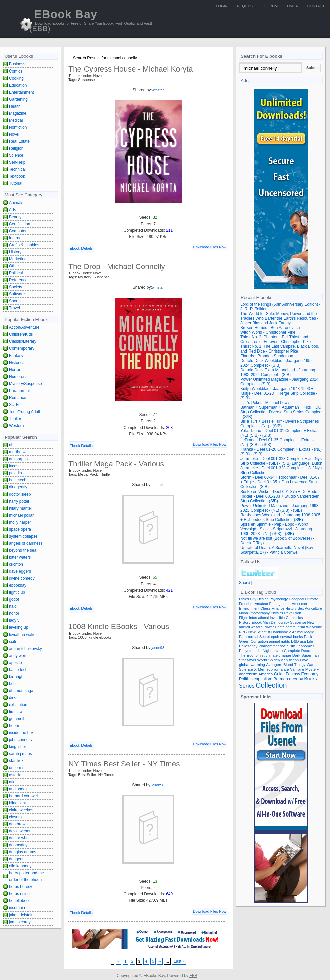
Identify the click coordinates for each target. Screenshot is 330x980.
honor (14, 613)
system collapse (23, 536)
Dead (306, 651)
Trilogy (300, 665)
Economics (305, 646)
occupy (296, 679)
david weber (20, 831)
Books (311, 679)
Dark (296, 655)
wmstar (158, 90)
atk (12, 782)
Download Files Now (210, 247)
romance (281, 669)
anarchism (248, 674)
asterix (15, 775)
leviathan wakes (23, 635)
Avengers (274, 665)
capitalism (263, 679)
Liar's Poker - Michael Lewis (265, 403)
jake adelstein (21, 915)
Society (16, 287)
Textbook (17, 176)
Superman (310, 655)
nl (11, 445)
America (265, 674)
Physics (277, 613)
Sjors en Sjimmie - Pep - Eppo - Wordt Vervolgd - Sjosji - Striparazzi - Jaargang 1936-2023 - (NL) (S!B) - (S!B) (276, 529)
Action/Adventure (24, 327)
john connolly (21, 740)
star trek (16, 761)
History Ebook (250, 622)
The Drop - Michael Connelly (117, 266)
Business (17, 64)
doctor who (19, 838)
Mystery (312, 669)
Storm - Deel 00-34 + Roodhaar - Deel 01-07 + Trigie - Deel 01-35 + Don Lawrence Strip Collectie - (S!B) (280, 482)
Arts (13, 210)
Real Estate (19, 141)
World (262, 660)
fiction (294, 660)
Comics (16, 71)
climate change (278, 655)
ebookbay (18, 585)
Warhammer (269, 646)
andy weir (18, 656)
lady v (14, 620)
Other (14, 266)
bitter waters (20, 557)
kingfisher (18, 747)
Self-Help (17, 162)
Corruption (259, 641)
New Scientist (259, 632)
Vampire (297, 669)
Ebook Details (81, 248)
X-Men (260, 669)
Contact (316, 6)
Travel (15, 308)
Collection (271, 685)
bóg (12, 684)
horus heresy (21, 887)
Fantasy (16, 356)
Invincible (277, 618)
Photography (259, 613)
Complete (292, 651)
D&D (295, 641)
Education (18, 85)
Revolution (293, 613)
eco (270, 669)
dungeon (17, 859)
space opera (20, 529)
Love (304, 660)
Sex (301, 608)
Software (17, 294)
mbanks (158, 485)
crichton (16, 564)
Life (310, 641)
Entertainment (22, 92)
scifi (13, 642)
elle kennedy (20, 866)
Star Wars (247, 660)
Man (266, 622)
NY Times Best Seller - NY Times (124, 764)
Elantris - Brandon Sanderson (267, 356)
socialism (288, 646)
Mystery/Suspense (26, 384)
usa (303, 641)
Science (16, 155)
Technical (17, 169)
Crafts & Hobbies (24, 245)
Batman (281, 679)
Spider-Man (278, 660)
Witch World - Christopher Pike (268, 332)
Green (244, 641)
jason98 (158, 648)
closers (15, 817)
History (15, 252)
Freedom (246, 604)
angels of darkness (26, 543)
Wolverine (314, 627)
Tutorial (16, 183)
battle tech (18, 670)
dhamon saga (21, 691)
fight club (17, 592)
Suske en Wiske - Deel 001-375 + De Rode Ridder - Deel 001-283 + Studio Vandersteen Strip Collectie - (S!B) (280, 496)
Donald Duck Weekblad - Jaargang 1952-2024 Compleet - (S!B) (277, 363)
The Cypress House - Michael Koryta (131, 69)
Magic (309, 632)
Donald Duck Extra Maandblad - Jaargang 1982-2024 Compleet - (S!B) (278, 372)
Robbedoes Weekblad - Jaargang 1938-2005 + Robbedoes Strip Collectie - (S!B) (280, 517)
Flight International (254, 618)
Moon (244, 613)
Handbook (280, 632)
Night (267, 651)
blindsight (18, 803)
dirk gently (18, 487)
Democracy (280, 622)
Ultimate (311, 599)
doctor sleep (20, 494)
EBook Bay (63, 20)
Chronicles (294, 618)
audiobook (18, 789)
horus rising (19, 894)
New (311, 622)
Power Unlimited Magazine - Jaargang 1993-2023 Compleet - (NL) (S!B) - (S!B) (280, 508)
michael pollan (22, 515)
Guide (279, 674)
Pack (308, 637)
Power (269, 627)
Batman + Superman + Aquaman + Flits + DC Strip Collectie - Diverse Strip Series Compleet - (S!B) (281, 412)
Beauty (15, 217)
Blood (288, 665)
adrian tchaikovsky (26, 649)
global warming (252, 665)
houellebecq (20, 901)
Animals (16, 203)
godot (14, 599)
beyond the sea (23, 550)
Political (16, 273)
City (253, 599)
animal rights (279, 641)
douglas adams (23, 852)
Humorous (18, 377)
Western (16, 426)
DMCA (292, 6)
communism (295, 627)
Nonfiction (18, 127)
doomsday (18, 845)
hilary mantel (20, 508)
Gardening (18, 99)
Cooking (16, 78)
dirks (13, 698)
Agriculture (313, 608)
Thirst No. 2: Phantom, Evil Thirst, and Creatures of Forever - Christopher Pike (276, 339)
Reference (18, 280)
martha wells (20, 452)
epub (275, 637)
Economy (310, 674)
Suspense (298, 622)
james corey (20, 922)
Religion (16, 148)
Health (15, 106)
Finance (278, 608)
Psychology (279, 599)
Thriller (15, 419)
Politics (246, 679)
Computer (18, 231)
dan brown (18, 824)
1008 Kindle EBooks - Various (119, 626)
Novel (14, 134)
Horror (15, 370)
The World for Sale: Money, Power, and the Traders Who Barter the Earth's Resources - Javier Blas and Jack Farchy (279, 318)
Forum (271, 6)
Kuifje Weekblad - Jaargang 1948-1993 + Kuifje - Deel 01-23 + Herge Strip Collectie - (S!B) (279, 393)
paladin (16, 473)
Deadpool (296, 599)
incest (14, 466)
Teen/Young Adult (25, 412)
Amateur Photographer (273, 604)
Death (280, 627)
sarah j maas (21, 754)
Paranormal (19, 391)
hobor (14, 726)
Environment (249, 608)
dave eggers (20, 571)
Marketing (18, 259)
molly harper (20, 522)
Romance (18, 398)
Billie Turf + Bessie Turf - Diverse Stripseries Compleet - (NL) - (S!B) (280, 424)
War (310, 665)
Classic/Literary (23, 341)
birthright (17, 677)
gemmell (17, 719)
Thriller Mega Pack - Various (116, 464)
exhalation (18, 705)
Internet (16, 238)
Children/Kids (21, 334)
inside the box (21, 733)
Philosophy (248, 646)
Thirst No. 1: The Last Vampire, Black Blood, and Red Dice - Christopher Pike (280, 349)
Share (244, 583)
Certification (20, 224)
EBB (193, 976)
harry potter (19, 501)
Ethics (244, 599)
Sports (15, 301)
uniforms (17, 768)
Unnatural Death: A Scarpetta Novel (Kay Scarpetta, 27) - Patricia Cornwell (277, 550)
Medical (16, 120)
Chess (265, 608)
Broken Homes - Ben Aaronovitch (270, 328)
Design (263, 599)
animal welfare (251, 627)
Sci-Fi (14, 405)
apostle (16, 663)
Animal (297, 632)
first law (16, 712)
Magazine (18, 113)
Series (247, 686)
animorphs (18, 459)
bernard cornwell (24, 796)
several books (292, 637)
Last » (179, 961)
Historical (17, 363)
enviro (278, 651)
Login (222, 6)
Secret (265, 637)
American (299, 604)
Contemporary (22, 348)
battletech (18, 480)
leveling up (19, 627)
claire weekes (21, 810)
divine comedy (22, 578)
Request (246, 6)
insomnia (17, 908)
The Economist (252, 655)
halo (13, 606)
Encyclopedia (250, 651)
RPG (243, 632)
